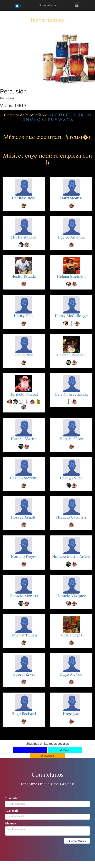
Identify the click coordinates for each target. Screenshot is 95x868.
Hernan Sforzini (24, 479)
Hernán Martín (24, 439)
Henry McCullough (71, 316)
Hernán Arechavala (71, 395)
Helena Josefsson (71, 277)
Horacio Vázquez (71, 596)
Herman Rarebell (71, 356)
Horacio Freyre (24, 557)
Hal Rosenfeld (24, 198)
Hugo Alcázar (71, 675)
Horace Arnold (24, 518)
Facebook (30, 750)
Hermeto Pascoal (24, 395)
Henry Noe (24, 356)
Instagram (47, 756)
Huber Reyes (71, 636)
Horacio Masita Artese (71, 557)
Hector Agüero (24, 238)
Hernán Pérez (71, 439)
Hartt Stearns (71, 198)
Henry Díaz (24, 316)
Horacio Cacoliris (71, 518)
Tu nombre (12, 799)
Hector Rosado (24, 277)
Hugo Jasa (71, 714)
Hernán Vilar (71, 479)
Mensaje (11, 824)
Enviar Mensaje (77, 841)
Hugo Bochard (24, 714)
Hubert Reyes (24, 675)
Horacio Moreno (24, 596)
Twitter (65, 750)
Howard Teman (24, 636)
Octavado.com (48, 5)
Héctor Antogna (71, 238)
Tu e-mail (11, 811)
